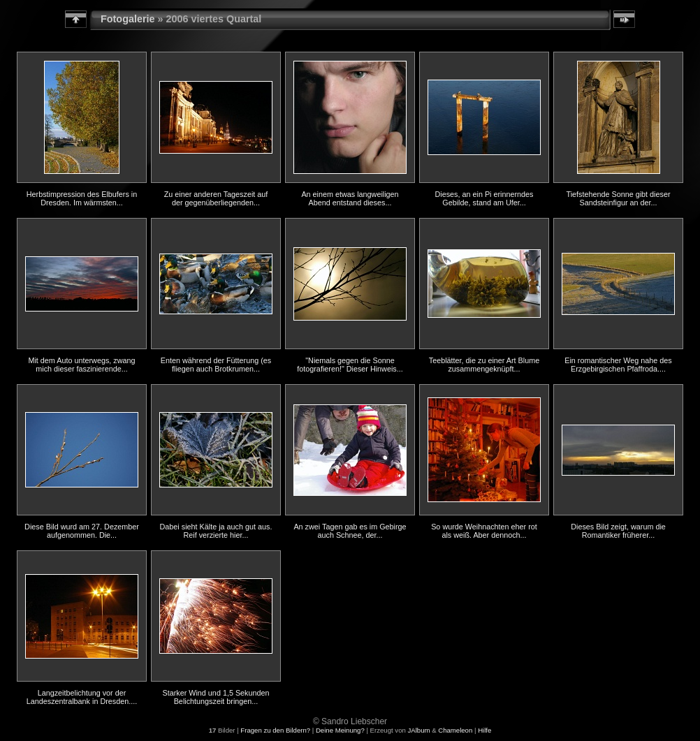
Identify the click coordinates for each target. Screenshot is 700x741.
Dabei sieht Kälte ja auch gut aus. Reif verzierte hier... (216, 531)
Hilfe (484, 730)
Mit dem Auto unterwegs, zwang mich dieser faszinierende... (81, 365)
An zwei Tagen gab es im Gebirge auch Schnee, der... (350, 531)
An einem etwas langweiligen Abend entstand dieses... (350, 198)
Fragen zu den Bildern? (275, 730)
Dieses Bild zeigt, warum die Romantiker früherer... (618, 531)
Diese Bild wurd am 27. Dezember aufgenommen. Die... (82, 531)
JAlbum (418, 730)
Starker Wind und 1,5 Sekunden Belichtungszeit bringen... (216, 697)
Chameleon (455, 730)
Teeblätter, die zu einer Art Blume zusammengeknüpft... (484, 365)
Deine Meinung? (340, 730)
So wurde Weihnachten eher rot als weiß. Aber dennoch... (484, 531)
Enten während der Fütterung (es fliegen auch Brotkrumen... (216, 365)
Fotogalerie (128, 19)
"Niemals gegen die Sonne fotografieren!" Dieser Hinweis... (350, 365)
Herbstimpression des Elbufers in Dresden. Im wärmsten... (82, 198)
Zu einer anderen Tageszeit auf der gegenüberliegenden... (216, 198)
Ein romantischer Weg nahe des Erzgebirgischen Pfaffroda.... (618, 365)
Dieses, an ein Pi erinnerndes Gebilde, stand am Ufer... (484, 198)
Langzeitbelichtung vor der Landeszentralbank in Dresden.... (82, 697)
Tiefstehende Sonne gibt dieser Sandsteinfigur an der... (618, 198)
